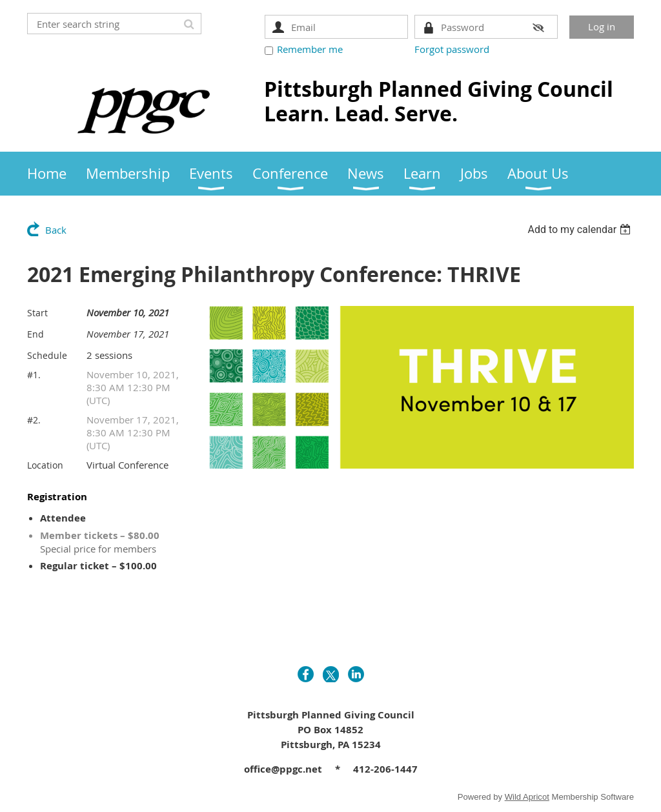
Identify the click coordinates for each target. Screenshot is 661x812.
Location (45, 465)
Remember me (310, 49)
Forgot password (452, 49)
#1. (34, 375)
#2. (34, 420)
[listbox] (581, 229)
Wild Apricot (527, 797)
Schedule (47, 355)
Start (37, 313)
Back (56, 230)
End (36, 334)
